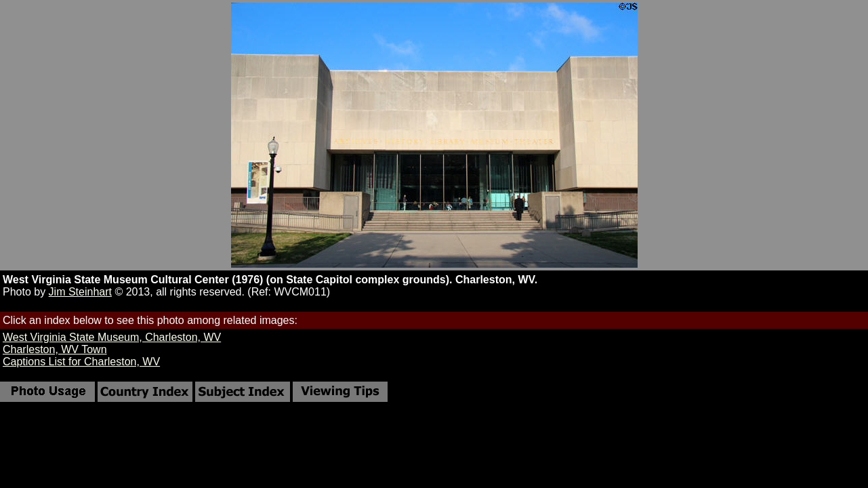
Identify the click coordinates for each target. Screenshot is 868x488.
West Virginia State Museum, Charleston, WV (112, 337)
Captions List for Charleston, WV (81, 362)
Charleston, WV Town (55, 349)
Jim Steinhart (80, 292)
